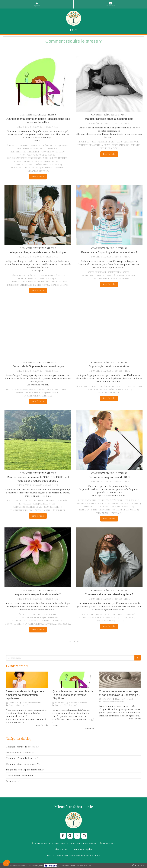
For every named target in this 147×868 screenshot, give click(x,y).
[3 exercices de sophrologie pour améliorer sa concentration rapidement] (27, 680)
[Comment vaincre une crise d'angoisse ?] (109, 557)
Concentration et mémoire (20, 775)
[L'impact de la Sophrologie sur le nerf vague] (38, 329)
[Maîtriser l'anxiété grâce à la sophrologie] (109, 82)
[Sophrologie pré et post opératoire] (109, 329)
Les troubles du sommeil (19, 753)
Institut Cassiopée (83, 865)
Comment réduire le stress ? (20, 747)
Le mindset (12, 781)
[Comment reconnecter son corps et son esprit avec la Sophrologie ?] (120, 680)
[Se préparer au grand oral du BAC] (109, 440)
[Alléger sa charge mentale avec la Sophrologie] (38, 215)
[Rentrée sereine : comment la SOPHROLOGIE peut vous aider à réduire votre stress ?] (38, 440)
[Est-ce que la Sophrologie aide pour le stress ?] (109, 215)
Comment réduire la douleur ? (22, 758)
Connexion (138, 865)
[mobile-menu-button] (74, 30)
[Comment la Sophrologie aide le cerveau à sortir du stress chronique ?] (38, 82)
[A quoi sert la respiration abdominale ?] (38, 557)
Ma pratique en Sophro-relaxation (24, 770)
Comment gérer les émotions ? (22, 764)
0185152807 (109, 844)
